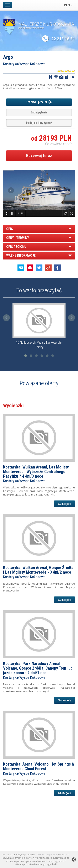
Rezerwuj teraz (39, 156)
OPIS (10, 229)
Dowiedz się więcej (47, 854)
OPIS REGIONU (16, 247)
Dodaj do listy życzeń (39, 123)
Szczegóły (65, 504)
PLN (68, 5)
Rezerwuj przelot (39, 102)
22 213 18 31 (63, 39)
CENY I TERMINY (18, 238)
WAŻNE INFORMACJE (21, 255)
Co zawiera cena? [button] (58, 144)
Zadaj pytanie (39, 112)
